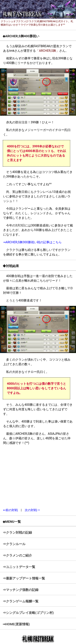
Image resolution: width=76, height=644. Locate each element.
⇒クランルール (14, 544)
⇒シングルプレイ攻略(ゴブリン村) (28, 613)
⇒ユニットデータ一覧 (19, 567)
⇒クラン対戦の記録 (17, 532)
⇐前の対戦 (10, 510)
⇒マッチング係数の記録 (21, 590)
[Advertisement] (38, 477)
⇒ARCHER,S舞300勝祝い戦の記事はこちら (32, 242)
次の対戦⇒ (32, 510)
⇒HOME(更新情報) (16, 624)
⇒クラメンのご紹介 (17, 555)
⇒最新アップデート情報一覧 (24, 578)
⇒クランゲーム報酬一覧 (21, 601)
